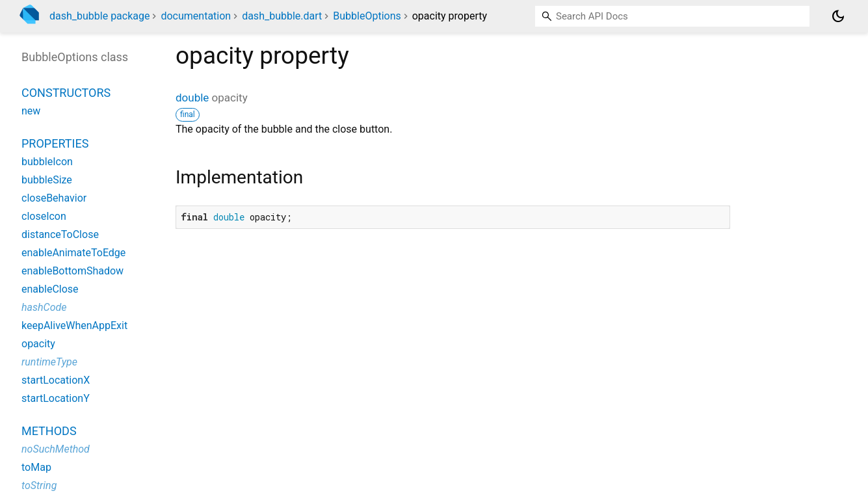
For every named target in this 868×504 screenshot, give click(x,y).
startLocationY (56, 398)
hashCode (44, 307)
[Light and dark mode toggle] (838, 16)
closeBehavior (54, 198)
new (31, 111)
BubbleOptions (367, 16)
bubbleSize (47, 180)
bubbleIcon (47, 162)
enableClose (50, 289)
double (192, 98)
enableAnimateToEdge (73, 253)
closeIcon (44, 216)
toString (39, 485)
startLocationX (56, 380)
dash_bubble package (99, 16)
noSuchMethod (56, 449)
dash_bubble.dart (282, 16)
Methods (49, 431)
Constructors (66, 93)
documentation (196, 16)
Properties (55, 143)
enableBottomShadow (72, 271)
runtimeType (49, 362)
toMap (36, 467)
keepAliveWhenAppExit (74, 325)
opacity (38, 344)
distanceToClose (60, 234)
